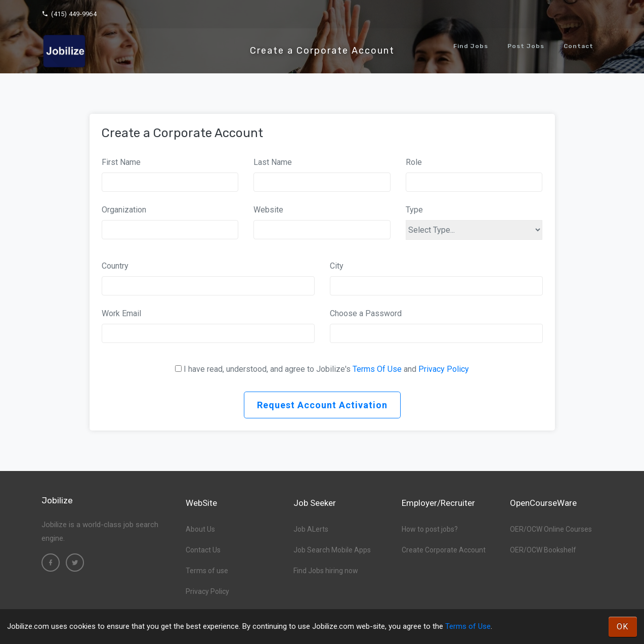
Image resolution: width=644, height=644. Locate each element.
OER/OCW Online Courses (551, 529)
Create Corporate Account (444, 550)
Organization (124, 210)
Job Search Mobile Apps (332, 550)
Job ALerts (311, 529)
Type (414, 210)
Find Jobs (471, 46)
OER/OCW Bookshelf (543, 550)
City (337, 266)
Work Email (121, 313)
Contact (578, 46)
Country (115, 266)
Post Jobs (526, 46)
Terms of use (207, 571)
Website (268, 210)
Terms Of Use (377, 369)
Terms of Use (468, 626)
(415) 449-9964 (69, 14)
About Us (200, 529)
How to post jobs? (430, 529)
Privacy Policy (444, 369)
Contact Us (203, 550)
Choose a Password (366, 313)
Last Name (273, 162)
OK (623, 627)
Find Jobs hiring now (326, 571)
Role (414, 162)
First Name (121, 162)
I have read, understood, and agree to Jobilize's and (326, 369)
